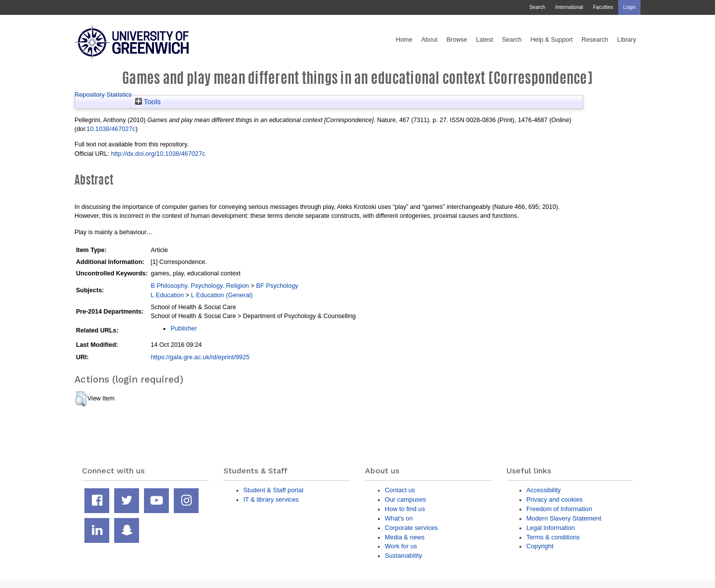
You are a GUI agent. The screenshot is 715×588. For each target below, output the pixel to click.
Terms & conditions (553, 537)
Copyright (540, 546)
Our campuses (405, 499)
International (569, 7)
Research (595, 40)
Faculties (603, 7)
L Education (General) (222, 295)
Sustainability (403, 555)
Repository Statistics (103, 95)
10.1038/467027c (111, 129)
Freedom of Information (559, 509)
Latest (485, 40)
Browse (457, 40)
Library (627, 40)
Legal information (551, 528)
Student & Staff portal (273, 490)
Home (404, 40)
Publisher (183, 328)
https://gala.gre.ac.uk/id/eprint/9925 (200, 357)
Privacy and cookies (554, 499)
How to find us (405, 509)
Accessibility (543, 490)
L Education (167, 295)
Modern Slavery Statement (564, 518)
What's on (399, 518)
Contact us (400, 490)
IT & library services (271, 499)
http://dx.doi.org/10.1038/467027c (158, 154)
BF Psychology (277, 286)
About (429, 40)
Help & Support (552, 40)
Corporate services (411, 528)
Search (537, 7)
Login (629, 7)
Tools (148, 102)
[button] (81, 399)
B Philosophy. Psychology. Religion (200, 286)
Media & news (405, 537)
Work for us (401, 546)
